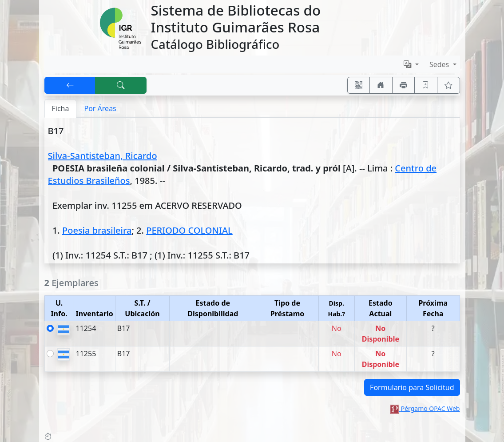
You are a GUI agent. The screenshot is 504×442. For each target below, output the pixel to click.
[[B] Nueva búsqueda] (121, 85)
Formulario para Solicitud (412, 387)
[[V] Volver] (70, 85)
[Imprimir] (404, 85)
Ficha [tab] (61, 108)
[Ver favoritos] (448, 85)
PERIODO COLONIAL (189, 230)
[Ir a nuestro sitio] (381, 85)
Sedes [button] (440, 64)
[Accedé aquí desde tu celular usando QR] (359, 85)
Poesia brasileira (97, 230)
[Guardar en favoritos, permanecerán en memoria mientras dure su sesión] (426, 85)
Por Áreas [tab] (100, 108)
